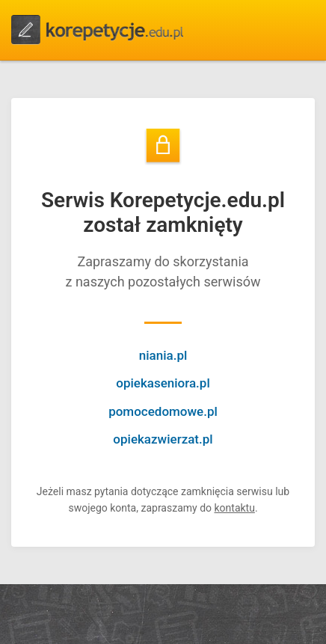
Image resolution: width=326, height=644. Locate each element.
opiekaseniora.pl (163, 383)
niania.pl (163, 355)
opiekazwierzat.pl (163, 439)
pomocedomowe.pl (163, 411)
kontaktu (234, 508)
